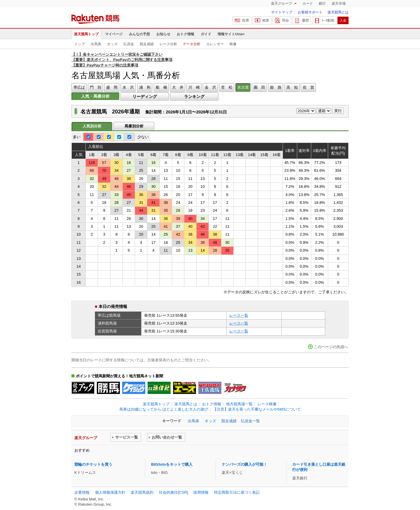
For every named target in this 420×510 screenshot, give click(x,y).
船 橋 (161, 87)
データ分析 (192, 44)
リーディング (145, 97)
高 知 (292, 87)
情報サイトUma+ (231, 34)
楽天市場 (339, 3)
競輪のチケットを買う (93, 464)
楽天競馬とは (338, 12)
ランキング (194, 97)
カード (308, 3)
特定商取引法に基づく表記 (237, 492)
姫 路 (276, 87)
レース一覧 (239, 315)
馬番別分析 (134, 126)
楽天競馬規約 (142, 492)
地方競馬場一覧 (239, 404)
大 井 (178, 87)
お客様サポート (310, 12)
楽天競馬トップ (86, 34)
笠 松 (227, 87)
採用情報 (201, 492)
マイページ (114, 34)
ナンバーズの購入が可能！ (244, 464)
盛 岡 (112, 87)
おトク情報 (185, 34)
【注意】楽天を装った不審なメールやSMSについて (257, 409)
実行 (338, 111)
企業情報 (82, 492)
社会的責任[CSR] (174, 492)
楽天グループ (282, 3)
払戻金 (129, 44)
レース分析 (168, 44)
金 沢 (210, 87)
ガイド (206, 34)
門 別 (96, 87)
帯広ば (79, 87)
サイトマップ (282, 12)
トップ (80, 44)
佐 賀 (308, 87)
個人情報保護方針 (110, 492)
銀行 (322, 3)
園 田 (259, 87)
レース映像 (267, 404)
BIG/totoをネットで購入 (172, 464)
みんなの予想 (139, 34)
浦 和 (145, 87)
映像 (233, 44)
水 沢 (128, 87)
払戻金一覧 (250, 421)
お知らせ (163, 34)
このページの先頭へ (331, 347)
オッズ (112, 44)
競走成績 (147, 44)
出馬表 (96, 44)
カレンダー (215, 44)
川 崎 (194, 87)
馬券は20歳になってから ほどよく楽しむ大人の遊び (164, 409)
